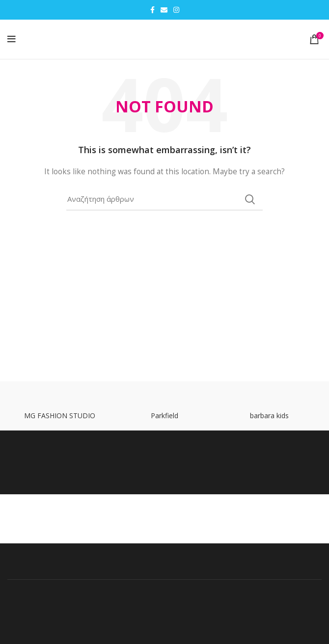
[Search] (164, 199)
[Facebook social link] (152, 10)
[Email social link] (164, 10)
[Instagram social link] (176, 10)
